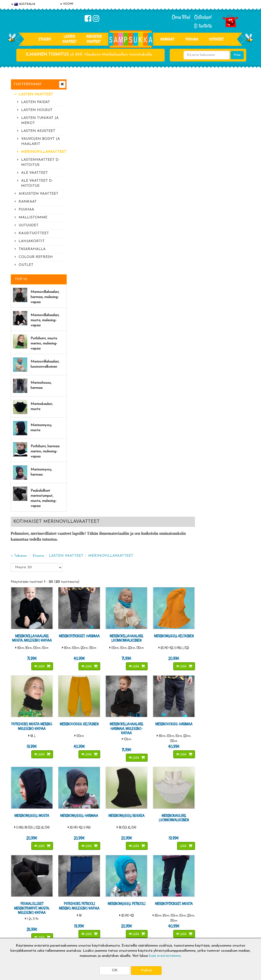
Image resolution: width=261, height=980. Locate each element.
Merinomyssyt (83, 684)
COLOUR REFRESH (36, 257)
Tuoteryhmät (28, 84)
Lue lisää (176, 828)
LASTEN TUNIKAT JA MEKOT (40, 121)
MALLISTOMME (33, 218)
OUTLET (26, 265)
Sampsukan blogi (123, 915)
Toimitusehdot (72, 907)
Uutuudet (216, 39)
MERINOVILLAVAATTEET (43, 152)
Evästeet (19, 900)
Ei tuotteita (203, 26)
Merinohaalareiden (87, 671)
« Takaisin (80, 118)
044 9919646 (215, 829)
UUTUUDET (29, 225)
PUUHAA (192, 39)
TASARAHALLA (32, 249)
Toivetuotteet (71, 915)
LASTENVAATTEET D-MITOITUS (40, 162)
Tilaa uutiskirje (89, 866)
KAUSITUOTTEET (34, 233)
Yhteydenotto (22, 922)
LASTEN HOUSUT (37, 110)
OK (115, 970)
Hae (237, 55)
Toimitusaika (70, 900)
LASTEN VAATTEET (69, 39)
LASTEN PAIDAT (36, 102)
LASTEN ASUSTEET (38, 131)
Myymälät (20, 930)
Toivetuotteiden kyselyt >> (218, 865)
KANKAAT (167, 39)
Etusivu (45, 39)
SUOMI (67, 4)
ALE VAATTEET (35, 173)
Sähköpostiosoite (88, 845)
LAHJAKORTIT (32, 241)
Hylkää (146, 970)
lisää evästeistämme (165, 956)
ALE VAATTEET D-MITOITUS (37, 183)
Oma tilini (181, 17)
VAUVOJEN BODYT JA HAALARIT (41, 141)
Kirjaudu (116, 900)
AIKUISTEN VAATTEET (94, 39)
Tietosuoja (20, 907)
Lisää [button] (99, 227)
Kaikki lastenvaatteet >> (216, 870)
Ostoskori (203, 17)
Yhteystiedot (22, 915)
